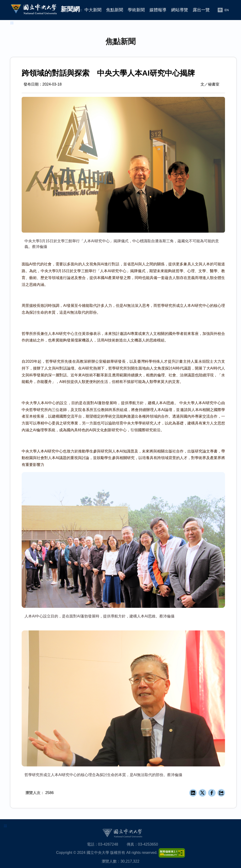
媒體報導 (158, 10)
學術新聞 (136, 10)
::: (81, 10)
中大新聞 (93, 10)
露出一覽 (201, 10)
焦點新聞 (115, 10)
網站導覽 (180, 10)
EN (227, 10)
